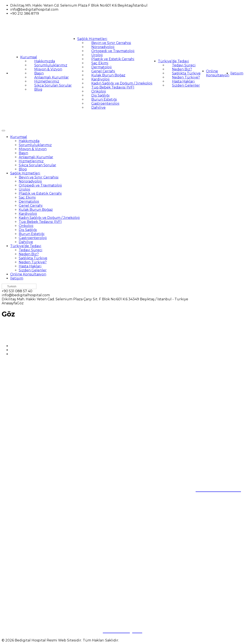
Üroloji (97, 55)
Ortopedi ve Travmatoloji (113, 51)
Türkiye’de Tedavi (173, 61)
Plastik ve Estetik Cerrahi (113, 59)
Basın (39, 73)
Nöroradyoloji (103, 47)
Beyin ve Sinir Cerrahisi (111, 43)
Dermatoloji (102, 67)
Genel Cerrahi (103, 71)
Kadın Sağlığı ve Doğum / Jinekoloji (122, 83)
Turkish (10, 286)
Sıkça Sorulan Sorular (53, 85)
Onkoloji (99, 91)
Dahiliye (98, 108)
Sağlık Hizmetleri (92, 39)
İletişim (237, 73)
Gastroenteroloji (105, 103)
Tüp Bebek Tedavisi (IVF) (113, 87)
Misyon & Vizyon (48, 69)
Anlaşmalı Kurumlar (52, 77)
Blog (38, 89)
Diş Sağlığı (100, 95)
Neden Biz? (182, 69)
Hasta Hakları (183, 81)
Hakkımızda (45, 61)
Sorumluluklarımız (51, 65)
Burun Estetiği (104, 99)
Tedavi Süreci (184, 65)
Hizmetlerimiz (47, 81)
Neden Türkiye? (186, 77)
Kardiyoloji (100, 79)
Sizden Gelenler (186, 85)
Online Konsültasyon (218, 73)
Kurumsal (29, 57)
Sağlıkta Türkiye (186, 73)
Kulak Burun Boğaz (108, 75)
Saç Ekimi (100, 63)
